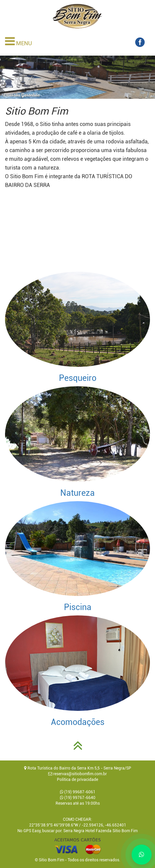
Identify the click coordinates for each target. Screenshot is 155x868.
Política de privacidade (77, 780)
